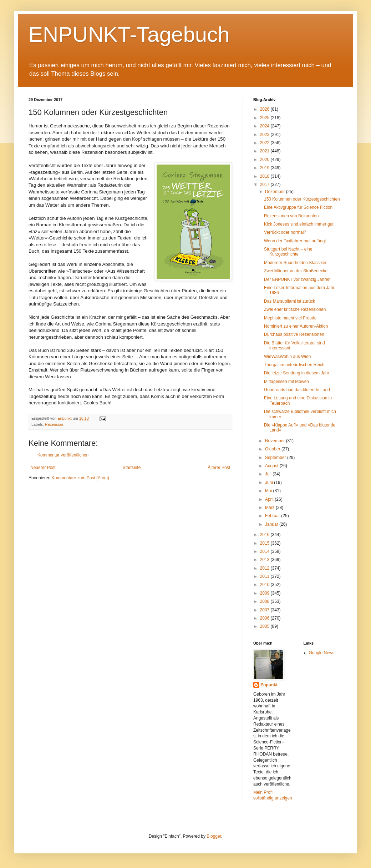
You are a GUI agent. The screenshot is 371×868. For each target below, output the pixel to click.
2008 (265, 601)
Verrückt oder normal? (285, 232)
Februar (273, 516)
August (272, 466)
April (270, 499)
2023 (265, 135)
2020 (265, 160)
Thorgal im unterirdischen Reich (294, 365)
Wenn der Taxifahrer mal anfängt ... (297, 241)
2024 (265, 126)
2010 (265, 585)
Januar (272, 524)
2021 (265, 151)
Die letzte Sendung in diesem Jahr (297, 373)
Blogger (214, 836)
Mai (269, 491)
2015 (265, 543)
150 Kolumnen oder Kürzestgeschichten (302, 199)
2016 (265, 535)
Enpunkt (269, 685)
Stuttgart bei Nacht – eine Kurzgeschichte (288, 252)
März (270, 508)
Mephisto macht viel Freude (290, 318)
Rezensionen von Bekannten (291, 216)
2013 (265, 560)
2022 (265, 143)
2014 (265, 551)
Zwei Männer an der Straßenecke (296, 271)
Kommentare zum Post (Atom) (80, 478)
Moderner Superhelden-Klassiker (295, 263)
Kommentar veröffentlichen (63, 455)
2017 (265, 185)
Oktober (273, 449)
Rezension (54, 424)
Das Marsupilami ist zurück (289, 301)
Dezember (276, 192)
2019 (265, 168)
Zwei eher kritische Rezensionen (295, 309)
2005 (265, 626)
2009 (265, 593)
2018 (265, 176)
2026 (265, 109)
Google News (322, 653)
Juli (269, 474)
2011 (265, 576)
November (276, 441)
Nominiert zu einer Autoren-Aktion (296, 326)
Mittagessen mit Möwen (286, 382)
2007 (265, 610)
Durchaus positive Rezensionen (294, 334)
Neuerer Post (43, 468)
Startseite (132, 468)
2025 (265, 118)
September (276, 458)
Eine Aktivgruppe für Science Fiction (298, 207)
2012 (265, 568)
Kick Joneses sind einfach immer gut (299, 224)
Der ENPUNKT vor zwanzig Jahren (297, 279)
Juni (270, 483)
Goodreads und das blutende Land (297, 390)
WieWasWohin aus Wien (287, 357)
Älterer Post (219, 468)
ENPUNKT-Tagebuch (129, 34)
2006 (265, 618)
